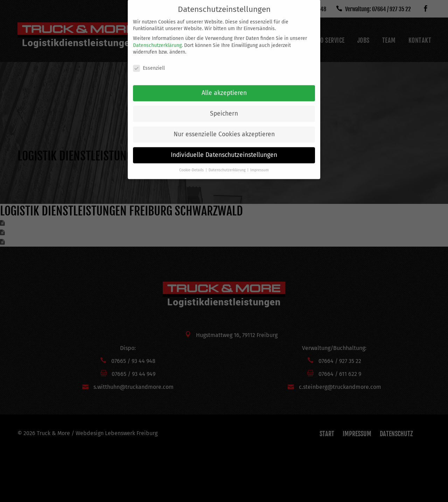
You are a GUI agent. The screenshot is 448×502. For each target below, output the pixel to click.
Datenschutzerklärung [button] (227, 164)
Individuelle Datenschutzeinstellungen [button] (224, 149)
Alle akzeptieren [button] (224, 87)
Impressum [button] (260, 164)
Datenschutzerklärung (157, 39)
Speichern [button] (224, 108)
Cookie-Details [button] (192, 164)
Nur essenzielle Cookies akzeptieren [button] (224, 129)
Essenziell (149, 63)
